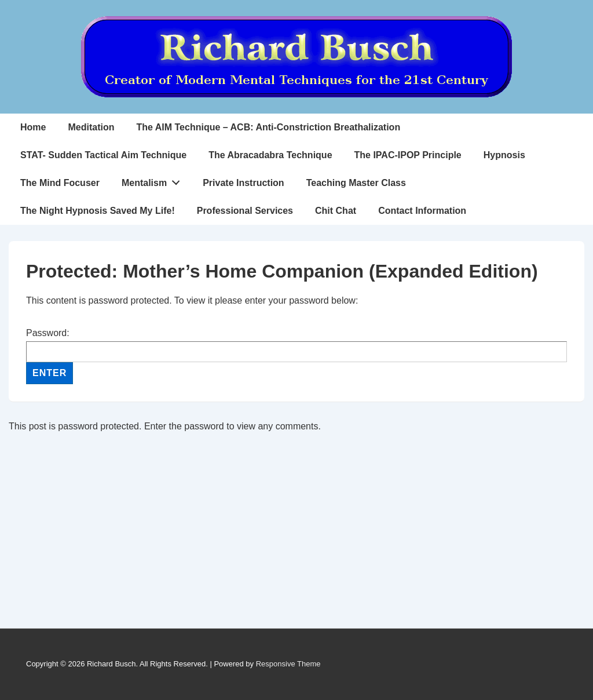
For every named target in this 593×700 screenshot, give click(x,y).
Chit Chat (336, 211)
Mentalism (154, 180)
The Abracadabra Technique (270, 155)
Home (33, 127)
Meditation (91, 127)
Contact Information (422, 211)
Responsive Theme (288, 664)
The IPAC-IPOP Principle (408, 155)
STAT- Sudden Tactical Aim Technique (103, 155)
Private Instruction (243, 183)
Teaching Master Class (356, 183)
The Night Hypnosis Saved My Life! (98, 211)
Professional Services (245, 211)
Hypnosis (504, 155)
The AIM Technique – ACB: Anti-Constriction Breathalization (268, 127)
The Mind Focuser (60, 183)
